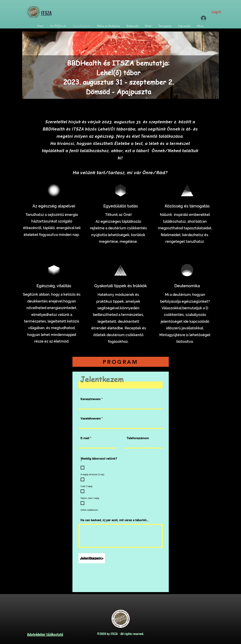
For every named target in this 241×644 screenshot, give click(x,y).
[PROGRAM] (121, 362)
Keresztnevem (91, 399)
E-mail (85, 438)
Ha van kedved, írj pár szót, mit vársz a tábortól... (115, 520)
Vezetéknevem (91, 418)
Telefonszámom (138, 438)
